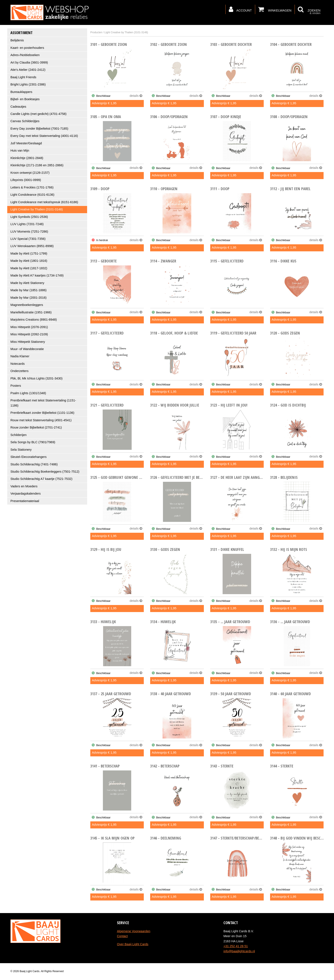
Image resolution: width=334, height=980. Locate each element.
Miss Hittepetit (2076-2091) (29, 327)
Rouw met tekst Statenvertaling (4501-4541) (41, 420)
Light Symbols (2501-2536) (29, 217)
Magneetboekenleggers (27, 305)
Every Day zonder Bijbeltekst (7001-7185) (39, 129)
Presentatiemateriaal (25, 501)
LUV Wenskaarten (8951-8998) (32, 246)
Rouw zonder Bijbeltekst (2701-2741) (36, 427)
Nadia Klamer (20, 356)
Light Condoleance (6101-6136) (32, 195)
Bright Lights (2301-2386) (28, 84)
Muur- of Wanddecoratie (27, 349)
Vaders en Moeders (24, 486)
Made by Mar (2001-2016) (28, 298)
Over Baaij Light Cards (133, 944)
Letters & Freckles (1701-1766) (32, 187)
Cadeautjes (18, 107)
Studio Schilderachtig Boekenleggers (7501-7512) (45, 472)
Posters (16, 386)
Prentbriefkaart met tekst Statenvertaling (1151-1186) (43, 403)
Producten (96, 32)
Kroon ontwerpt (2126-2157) (30, 173)
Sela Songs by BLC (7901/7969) (33, 442)
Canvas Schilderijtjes (25, 121)
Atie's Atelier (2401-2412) (28, 70)
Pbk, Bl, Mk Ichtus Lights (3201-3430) (36, 378)
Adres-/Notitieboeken (25, 55)
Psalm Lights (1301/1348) (28, 393)
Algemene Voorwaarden (134, 931)
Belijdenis (17, 40)
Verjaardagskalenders (26, 494)
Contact (122, 936)
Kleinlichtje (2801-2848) (27, 158)
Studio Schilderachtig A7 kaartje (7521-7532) (41, 479)
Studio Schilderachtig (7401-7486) (34, 464)
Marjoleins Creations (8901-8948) (34, 320)
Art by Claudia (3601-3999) (29, 62)
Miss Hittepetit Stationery (28, 342)
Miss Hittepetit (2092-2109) (29, 334)
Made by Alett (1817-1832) (29, 268)
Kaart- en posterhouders (27, 48)
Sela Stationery (21, 450)
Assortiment (22, 33)
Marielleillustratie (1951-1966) (31, 312)
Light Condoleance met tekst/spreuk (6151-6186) (44, 202)
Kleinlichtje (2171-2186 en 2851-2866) (37, 165)
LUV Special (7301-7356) (28, 239)
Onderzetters (19, 371)
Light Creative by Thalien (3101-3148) (37, 209)
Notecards (18, 364)
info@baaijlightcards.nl (239, 951)
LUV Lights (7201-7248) (27, 224)
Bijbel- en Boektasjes (25, 99)
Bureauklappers (21, 92)
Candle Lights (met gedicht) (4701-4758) (38, 114)
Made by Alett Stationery (27, 283)
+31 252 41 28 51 (236, 946)
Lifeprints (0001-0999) (26, 180)
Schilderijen (19, 435)
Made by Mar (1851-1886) (28, 290)
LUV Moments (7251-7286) (29, 232)
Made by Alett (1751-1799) (29, 253)
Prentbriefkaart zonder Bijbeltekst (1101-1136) (42, 413)
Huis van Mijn (20, 151)
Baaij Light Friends (23, 77)
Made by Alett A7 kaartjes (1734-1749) (37, 275)
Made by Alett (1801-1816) (29, 261)
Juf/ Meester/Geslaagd (26, 143)
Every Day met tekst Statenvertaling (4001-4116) (44, 136)
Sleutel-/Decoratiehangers (28, 457)
